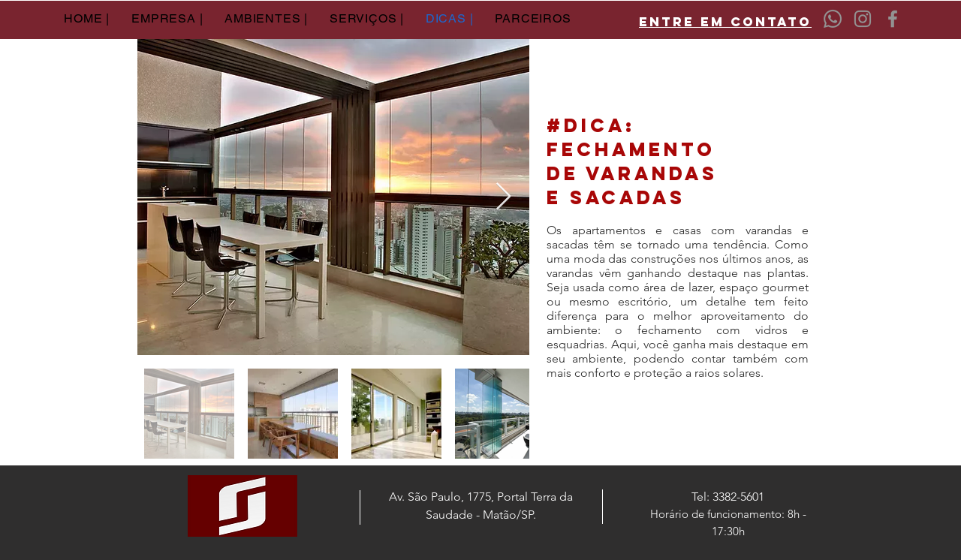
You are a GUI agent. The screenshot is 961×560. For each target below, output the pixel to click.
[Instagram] (863, 19)
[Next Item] (503, 197)
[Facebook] (893, 19)
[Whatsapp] (833, 19)
